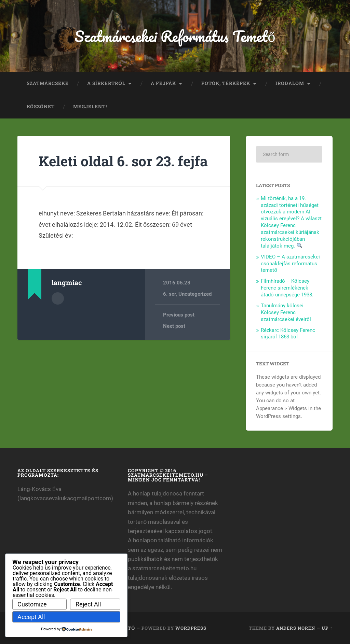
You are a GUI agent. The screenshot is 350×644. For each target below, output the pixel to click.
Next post (174, 326)
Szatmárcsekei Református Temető (175, 36)
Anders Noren (296, 628)
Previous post (179, 315)
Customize (32, 604)
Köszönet (41, 107)
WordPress (191, 628)
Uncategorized (195, 294)
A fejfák (163, 83)
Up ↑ (327, 628)
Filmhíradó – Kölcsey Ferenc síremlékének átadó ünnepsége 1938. (287, 288)
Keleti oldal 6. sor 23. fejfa (123, 161)
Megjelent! (90, 107)
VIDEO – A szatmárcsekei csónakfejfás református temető (290, 264)
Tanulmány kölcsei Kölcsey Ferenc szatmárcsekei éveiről (286, 312)
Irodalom (290, 83)
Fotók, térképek (226, 83)
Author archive (58, 298)
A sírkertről (106, 83)
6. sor (169, 294)
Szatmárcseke (48, 83)
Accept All (31, 617)
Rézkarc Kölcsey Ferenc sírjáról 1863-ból (288, 334)
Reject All (88, 604)
